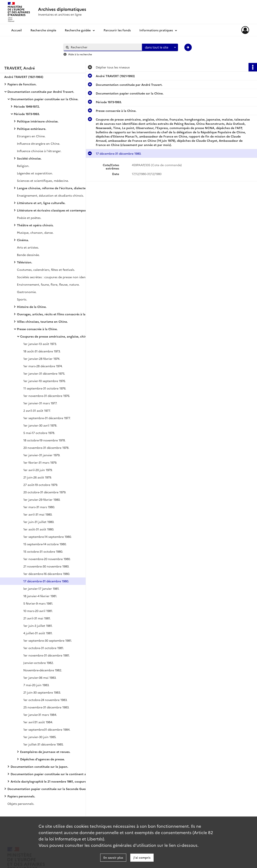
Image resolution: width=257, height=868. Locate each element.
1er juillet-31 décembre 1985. (43, 744)
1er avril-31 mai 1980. (38, 514)
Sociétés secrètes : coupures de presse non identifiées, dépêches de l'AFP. (59, 277)
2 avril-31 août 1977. (37, 410)
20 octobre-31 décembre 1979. (45, 492)
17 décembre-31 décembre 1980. (46, 581)
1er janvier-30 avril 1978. (40, 425)
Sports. (22, 299)
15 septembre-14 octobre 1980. (45, 544)
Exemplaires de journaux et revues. (45, 752)
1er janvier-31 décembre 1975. (44, 373)
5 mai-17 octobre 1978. (39, 433)
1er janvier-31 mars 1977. (40, 403)
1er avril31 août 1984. (38, 722)
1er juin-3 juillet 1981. (38, 626)
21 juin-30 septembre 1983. (42, 692)
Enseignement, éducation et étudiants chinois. (50, 195)
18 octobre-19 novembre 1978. (44, 440)
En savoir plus (113, 857)
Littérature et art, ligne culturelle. (41, 203)
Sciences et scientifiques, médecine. (43, 181)
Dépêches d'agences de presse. (42, 759)
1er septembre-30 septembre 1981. (48, 640)
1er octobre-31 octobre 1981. (44, 648)
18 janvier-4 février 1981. (40, 596)
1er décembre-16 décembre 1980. (47, 574)
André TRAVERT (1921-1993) (24, 77)
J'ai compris (142, 857)
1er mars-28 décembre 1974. (43, 366)
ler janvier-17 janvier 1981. (41, 588)
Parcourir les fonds (117, 30)
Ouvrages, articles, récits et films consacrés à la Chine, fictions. (59, 314)
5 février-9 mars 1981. (38, 603)
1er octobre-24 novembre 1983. (45, 700)
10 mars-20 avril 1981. (38, 611)
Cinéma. (23, 240)
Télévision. (25, 262)
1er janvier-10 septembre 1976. (44, 381)
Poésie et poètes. (29, 218)
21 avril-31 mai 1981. (37, 618)
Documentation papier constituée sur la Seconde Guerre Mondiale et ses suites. (50, 789)
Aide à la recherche (80, 54)
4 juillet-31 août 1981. (38, 633)
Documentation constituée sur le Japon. (39, 766)
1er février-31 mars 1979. (40, 462)
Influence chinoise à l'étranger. (39, 151)
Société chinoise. (29, 158)
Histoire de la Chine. (32, 307)
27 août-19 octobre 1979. (41, 485)
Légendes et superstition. (35, 173)
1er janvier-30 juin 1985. (40, 737)
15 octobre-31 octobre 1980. (43, 551)
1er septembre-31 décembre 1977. (47, 418)
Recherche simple (43, 30)
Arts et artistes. (28, 247)
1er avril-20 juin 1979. (38, 470)
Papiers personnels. (21, 796)
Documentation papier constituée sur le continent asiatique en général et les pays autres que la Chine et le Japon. (53, 774)
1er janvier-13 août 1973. (40, 344)
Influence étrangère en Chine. (39, 143)
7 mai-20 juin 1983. (36, 685)
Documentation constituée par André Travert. (41, 92)
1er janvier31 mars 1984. (40, 715)
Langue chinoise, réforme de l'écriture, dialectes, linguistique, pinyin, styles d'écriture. (59, 188)
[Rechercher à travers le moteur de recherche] (105, 47)
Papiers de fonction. (22, 84)
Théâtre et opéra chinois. (35, 225)
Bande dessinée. (28, 255)
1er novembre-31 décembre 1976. (47, 396)
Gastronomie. (27, 292)
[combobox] (160, 47)
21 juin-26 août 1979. (38, 477)
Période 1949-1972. (27, 106)
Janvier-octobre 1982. (39, 663)
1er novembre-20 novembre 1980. (47, 559)
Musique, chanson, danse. (35, 232)
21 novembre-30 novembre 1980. (46, 566)
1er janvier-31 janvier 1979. (42, 455)
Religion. (23, 166)
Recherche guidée (78, 30)
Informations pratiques (156, 30)
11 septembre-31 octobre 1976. (45, 388)
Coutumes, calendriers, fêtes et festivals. (46, 270)
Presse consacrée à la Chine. (37, 329)
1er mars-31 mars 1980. (39, 507)
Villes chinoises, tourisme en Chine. (42, 321)
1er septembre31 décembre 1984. (47, 729)
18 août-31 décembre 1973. (42, 351)
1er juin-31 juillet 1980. (39, 522)
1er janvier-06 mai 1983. (40, 677)
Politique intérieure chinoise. (38, 121)
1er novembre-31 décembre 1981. (47, 655)
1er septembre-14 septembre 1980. (47, 537)
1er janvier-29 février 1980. (42, 499)
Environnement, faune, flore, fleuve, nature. (48, 284)
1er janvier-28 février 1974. (42, 359)
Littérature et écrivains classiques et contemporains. (55, 210)
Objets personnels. (21, 804)
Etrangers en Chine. (31, 136)
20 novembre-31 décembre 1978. (46, 448)
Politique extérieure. (32, 129)
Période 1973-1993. (27, 114)
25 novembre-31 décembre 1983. (46, 707)
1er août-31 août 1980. (39, 529)
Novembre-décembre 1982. (43, 670)
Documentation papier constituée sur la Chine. (44, 99)
